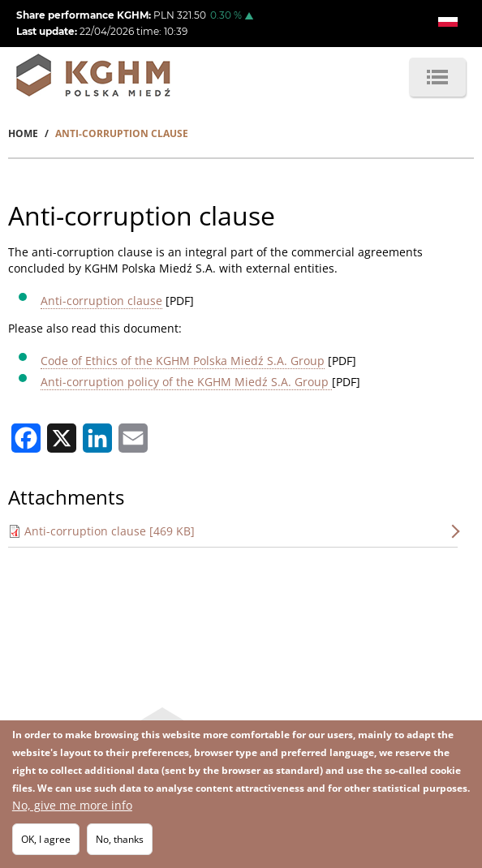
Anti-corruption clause (101, 301)
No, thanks (120, 841)
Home (23, 133)
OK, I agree (46, 841)
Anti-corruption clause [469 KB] (110, 531)
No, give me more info (72, 807)
